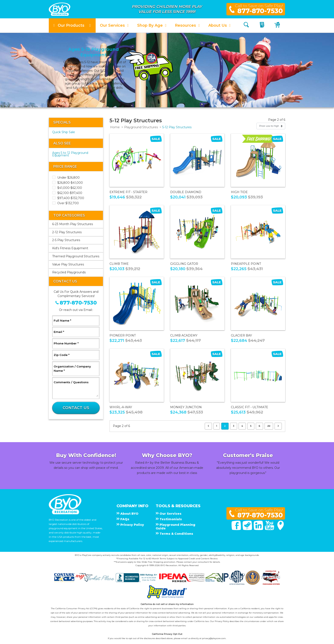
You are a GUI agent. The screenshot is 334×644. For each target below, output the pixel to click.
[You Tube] (270, 529)
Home (115, 127)
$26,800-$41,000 (70, 183)
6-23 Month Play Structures (73, 224)
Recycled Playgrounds (69, 272)
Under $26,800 (68, 178)
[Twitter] (248, 529)
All (269, 426)
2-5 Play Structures (66, 240)
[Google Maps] (281, 529)
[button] (72, 25)
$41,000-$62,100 (70, 188)
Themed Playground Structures (76, 256)
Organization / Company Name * (72, 369)
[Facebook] (237, 529)
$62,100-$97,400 (70, 193)
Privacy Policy (222, 621)
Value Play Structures (68, 264)
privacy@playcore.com (214, 638)
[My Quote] (263, 25)
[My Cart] (278, 25)
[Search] (246, 25)
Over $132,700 (68, 203)
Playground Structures (141, 127)
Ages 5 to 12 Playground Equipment (70, 154)
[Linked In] (259, 529)
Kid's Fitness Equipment (70, 248)
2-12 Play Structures (67, 232)
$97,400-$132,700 (71, 198)
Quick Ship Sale (64, 132)
